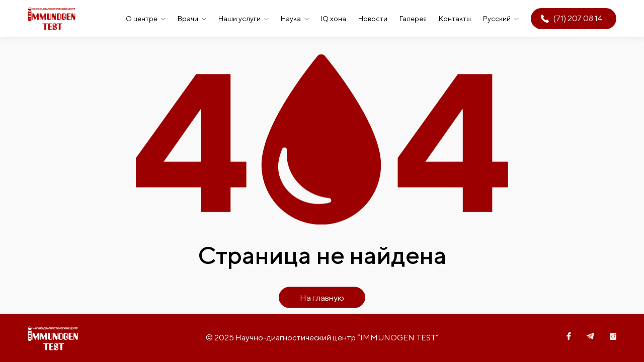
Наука (291, 19)
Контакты (455, 19)
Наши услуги (239, 19)
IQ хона (334, 19)
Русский (497, 19)
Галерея (413, 19)
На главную (322, 298)
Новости (373, 19)
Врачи (188, 19)
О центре (142, 19)
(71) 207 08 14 (578, 18)
